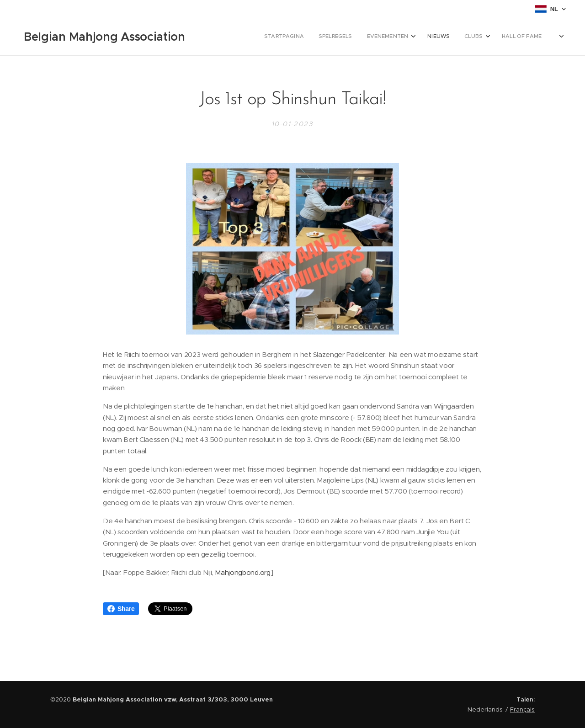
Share (121, 609)
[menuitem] (419, 37)
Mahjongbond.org (242, 573)
